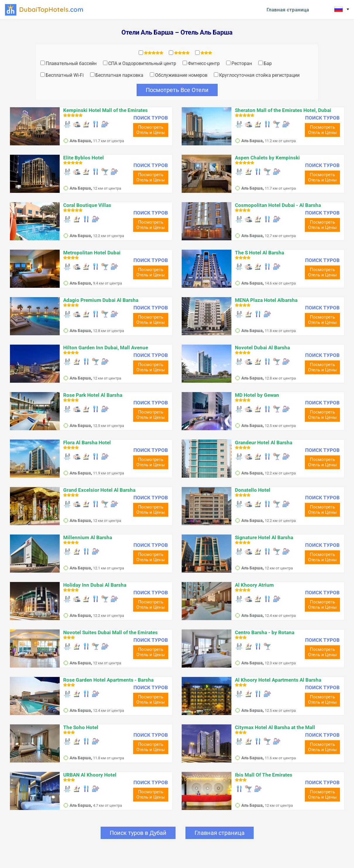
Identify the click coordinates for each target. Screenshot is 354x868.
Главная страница (288, 10)
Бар (268, 63)
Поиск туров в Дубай (138, 833)
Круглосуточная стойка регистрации (259, 75)
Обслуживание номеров (181, 75)
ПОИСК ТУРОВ (151, 118)
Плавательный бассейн (71, 63)
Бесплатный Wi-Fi (65, 75)
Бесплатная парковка (119, 75)
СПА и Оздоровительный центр (142, 63)
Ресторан (242, 63)
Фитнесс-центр (204, 63)
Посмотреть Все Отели (177, 90)
